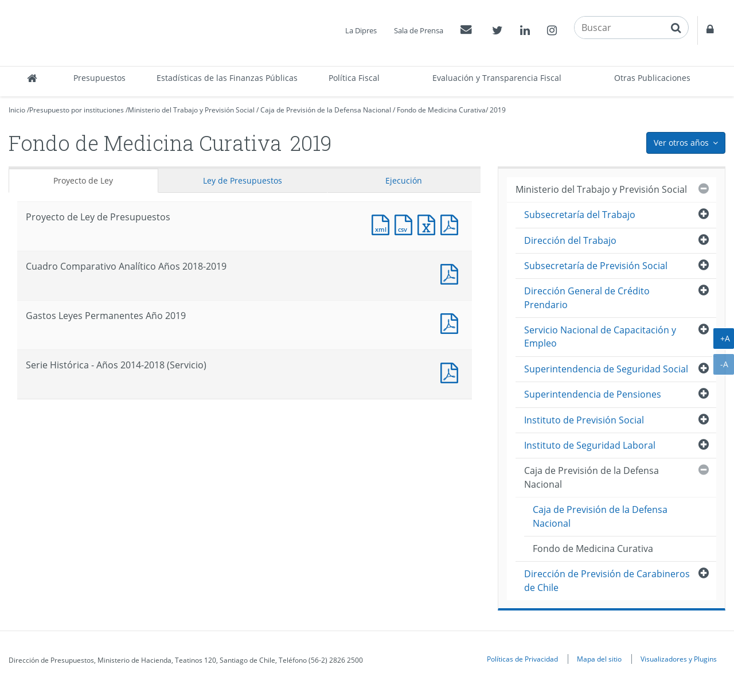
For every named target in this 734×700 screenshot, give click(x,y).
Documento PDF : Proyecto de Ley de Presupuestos (452, 223)
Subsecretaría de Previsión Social (596, 266)
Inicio (17, 110)
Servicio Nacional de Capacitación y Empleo (600, 337)
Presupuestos (99, 78)
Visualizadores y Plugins (679, 659)
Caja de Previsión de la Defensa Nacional (326, 110)
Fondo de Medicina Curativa (441, 110)
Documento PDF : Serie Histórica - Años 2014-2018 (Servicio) (452, 372)
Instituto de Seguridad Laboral (590, 445)
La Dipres (361, 30)
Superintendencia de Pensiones (593, 394)
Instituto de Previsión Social (584, 420)
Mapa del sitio (599, 659)
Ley (243, 180)
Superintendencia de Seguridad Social (606, 369)
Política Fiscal (354, 78)
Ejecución (404, 180)
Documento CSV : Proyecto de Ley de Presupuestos (406, 223)
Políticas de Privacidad (522, 659)
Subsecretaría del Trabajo (580, 215)
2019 (498, 110)
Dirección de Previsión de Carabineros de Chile (607, 580)
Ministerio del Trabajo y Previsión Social (191, 110)
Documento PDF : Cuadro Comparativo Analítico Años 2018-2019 (452, 273)
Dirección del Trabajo (570, 240)
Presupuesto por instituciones (77, 110)
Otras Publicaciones (652, 78)
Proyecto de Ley (83, 180)
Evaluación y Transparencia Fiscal (497, 78)
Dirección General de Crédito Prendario (587, 297)
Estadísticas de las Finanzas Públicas (227, 78)
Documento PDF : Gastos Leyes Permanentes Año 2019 (452, 322)
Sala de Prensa (419, 30)
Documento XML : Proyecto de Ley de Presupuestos (383, 223)
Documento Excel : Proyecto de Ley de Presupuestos (429, 223)
